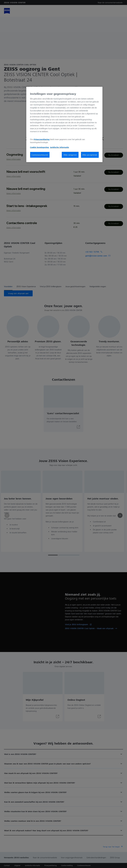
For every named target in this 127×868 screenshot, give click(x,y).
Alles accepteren (90, 155)
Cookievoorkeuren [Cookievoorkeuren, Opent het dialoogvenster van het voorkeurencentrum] (40, 155)
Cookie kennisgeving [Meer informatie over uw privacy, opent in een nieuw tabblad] (39, 147)
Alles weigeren (70, 155)
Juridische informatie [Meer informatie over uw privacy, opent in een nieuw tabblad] (59, 147)
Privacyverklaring (42, 139)
